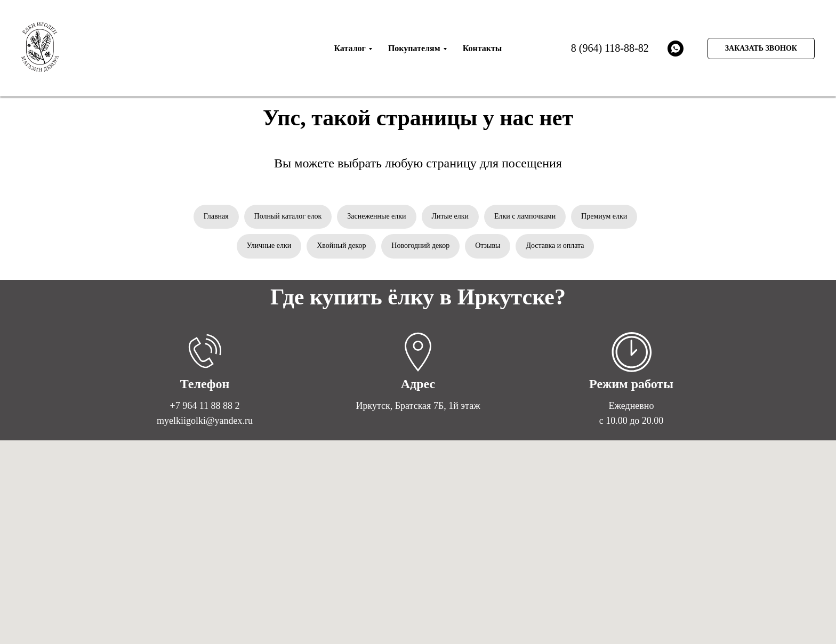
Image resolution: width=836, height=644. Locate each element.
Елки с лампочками (525, 216)
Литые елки (451, 216)
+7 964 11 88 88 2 (205, 406)
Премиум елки (605, 216)
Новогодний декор (420, 246)
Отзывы (488, 246)
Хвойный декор (341, 246)
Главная (216, 216)
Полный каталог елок (288, 216)
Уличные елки (269, 246)
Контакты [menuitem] (483, 48)
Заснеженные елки (376, 216)
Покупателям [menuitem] (414, 48)
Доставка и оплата (555, 246)
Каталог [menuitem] (349, 48)
